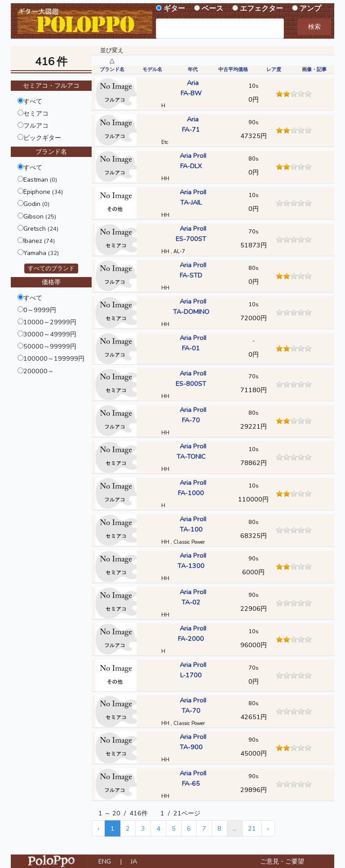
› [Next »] (268, 828)
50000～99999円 (50, 346)
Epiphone (43, 192)
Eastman (40, 179)
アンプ (310, 9)
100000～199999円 (54, 358)
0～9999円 (40, 310)
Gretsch (41, 228)
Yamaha (41, 253)
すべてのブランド (51, 268)
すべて (33, 101)
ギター (174, 9)
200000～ (39, 371)
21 (252, 828)
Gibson (40, 216)
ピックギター (42, 138)
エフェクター (261, 9)
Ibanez (39, 241)
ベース (212, 9)
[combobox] (220, 29)
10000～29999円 (50, 322)
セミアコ (36, 113)
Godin (36, 204)
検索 (314, 27)
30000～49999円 (50, 334)
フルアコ (36, 125)
